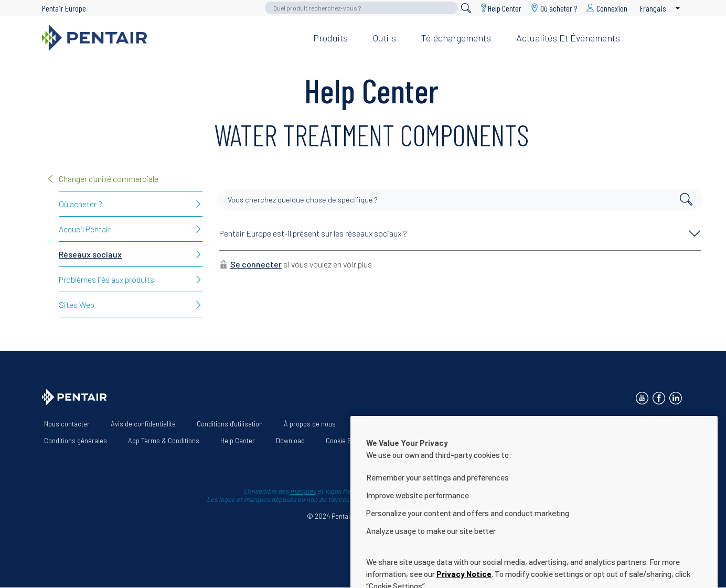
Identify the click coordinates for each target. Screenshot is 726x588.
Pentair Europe (64, 8)
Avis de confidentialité (143, 424)
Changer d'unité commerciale (109, 179)
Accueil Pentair (85, 229)
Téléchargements (456, 38)
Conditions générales (76, 441)
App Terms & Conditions (164, 441)
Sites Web (77, 304)
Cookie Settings (349, 441)
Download (290, 441)
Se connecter (256, 264)
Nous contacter (67, 424)
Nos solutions (377, 424)
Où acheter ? (81, 204)
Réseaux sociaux (90, 254)
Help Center (505, 8)
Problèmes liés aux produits (106, 279)
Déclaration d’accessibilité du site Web (475, 424)
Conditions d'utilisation (230, 424)
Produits (330, 38)
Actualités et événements (568, 38)
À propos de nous (310, 424)
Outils (385, 38)
